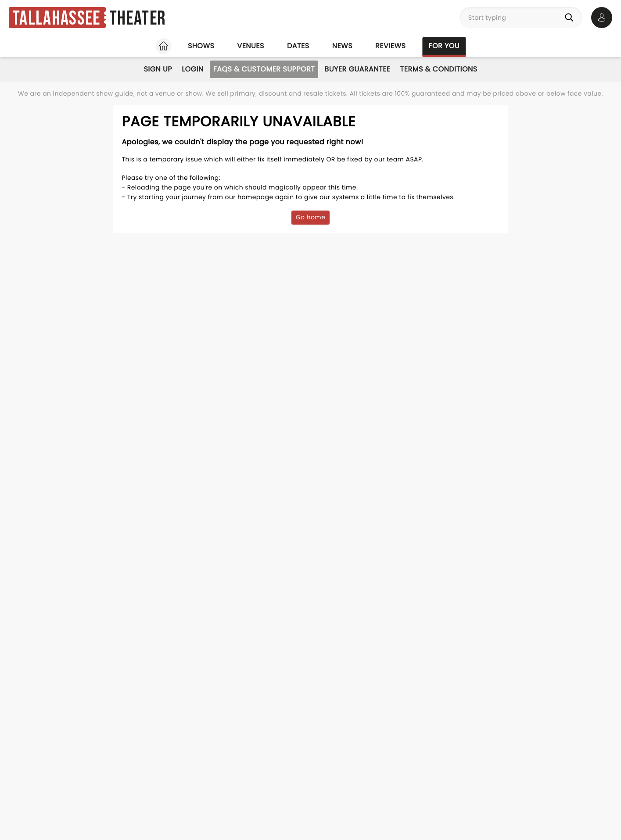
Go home (311, 217)
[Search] (571, 18)
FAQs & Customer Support (264, 69)
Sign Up (158, 69)
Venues (251, 46)
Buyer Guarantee (357, 69)
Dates (298, 46)
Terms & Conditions (439, 69)
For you (444, 46)
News (342, 46)
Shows (201, 46)
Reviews (390, 46)
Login (193, 69)
